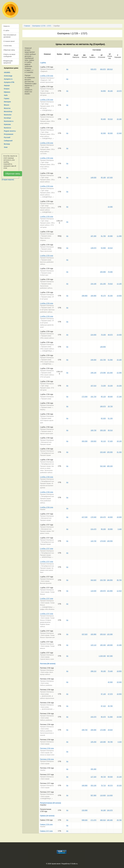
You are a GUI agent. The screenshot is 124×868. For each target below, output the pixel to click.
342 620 (93, 580)
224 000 (93, 335)
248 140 (93, 373)
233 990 (85, 810)
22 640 (119, 133)
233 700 (103, 580)
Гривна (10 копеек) (47, 816)
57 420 (110, 441)
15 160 (119, 360)
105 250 (93, 742)
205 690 (103, 272)
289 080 (93, 730)
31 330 (119, 452)
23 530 (119, 717)
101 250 (103, 284)
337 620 (85, 634)
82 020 (103, 418)
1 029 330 (102, 656)
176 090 (103, 373)
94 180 (103, 810)
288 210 (93, 671)
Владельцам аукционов (8, 62)
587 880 (93, 795)
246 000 (93, 360)
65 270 (103, 296)
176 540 (93, 517)
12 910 (119, 591)
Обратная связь (9, 50)
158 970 (103, 591)
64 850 (103, 91)
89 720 (103, 777)
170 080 (103, 730)
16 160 (119, 119)
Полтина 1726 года (47, 748)
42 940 (110, 682)
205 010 (103, 634)
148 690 (110, 645)
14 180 (119, 284)
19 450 (119, 335)
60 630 (110, 133)
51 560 (110, 360)
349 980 (85, 785)
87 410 (103, 706)
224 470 (93, 529)
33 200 (110, 386)
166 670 (103, 406)
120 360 (110, 634)
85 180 (103, 177)
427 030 (85, 517)
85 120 (103, 397)
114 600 (110, 795)
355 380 (93, 769)
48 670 (110, 335)
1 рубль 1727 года (47, 549)
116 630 (93, 591)
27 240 (119, 397)
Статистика (8, 46)
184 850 (110, 580)
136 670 (93, 248)
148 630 (93, 177)
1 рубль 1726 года (47, 477)
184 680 (93, 296)
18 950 (119, 694)
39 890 (110, 529)
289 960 (85, 296)
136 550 (110, 541)
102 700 (103, 360)
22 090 (119, 373)
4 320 (120, 742)
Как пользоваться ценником (10, 36)
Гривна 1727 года (46, 831)
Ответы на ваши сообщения (9, 55)
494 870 (103, 69)
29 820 (110, 730)
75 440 (110, 671)
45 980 (110, 236)
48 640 (110, 397)
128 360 (103, 742)
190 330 (103, 645)
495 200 (110, 466)
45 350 (110, 296)
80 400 (103, 119)
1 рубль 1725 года (47, 76)
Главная (27, 26)
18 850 (119, 671)
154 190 (93, 284)
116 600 (103, 795)
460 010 (103, 820)
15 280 (119, 645)
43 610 (110, 248)
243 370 (93, 717)
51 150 (110, 418)
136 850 (103, 347)
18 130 (119, 441)
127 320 (93, 777)
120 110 (93, 645)
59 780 (110, 742)
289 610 (110, 69)
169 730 (93, 430)
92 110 (103, 441)
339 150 (103, 430)
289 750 (85, 730)
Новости (6, 26)
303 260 (85, 441)
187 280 (93, 236)
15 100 (119, 777)
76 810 (110, 284)
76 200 (103, 335)
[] (8, 180)
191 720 (93, 397)
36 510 (110, 430)
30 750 (119, 580)
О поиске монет (9, 41)
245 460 (110, 820)
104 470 (103, 517)
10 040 (119, 682)
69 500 (110, 777)
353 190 (93, 785)
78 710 (103, 785)
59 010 (110, 119)
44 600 (110, 517)
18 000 (119, 517)
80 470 (103, 717)
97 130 (103, 694)
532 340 (103, 466)
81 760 (103, 236)
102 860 (110, 591)
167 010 (93, 386)
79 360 (110, 272)
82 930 (103, 133)
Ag (67, 69)
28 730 (110, 406)
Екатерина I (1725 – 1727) (42, 26)
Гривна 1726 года (46, 824)
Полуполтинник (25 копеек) (51, 803)
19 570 (119, 91)
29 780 (119, 820)
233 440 (103, 452)
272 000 (85, 397)
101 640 (110, 373)
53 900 (103, 248)
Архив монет (56, 864)
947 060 (110, 656)
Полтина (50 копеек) (48, 664)
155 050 (110, 452)
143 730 (93, 541)
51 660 (110, 717)
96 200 (103, 529)
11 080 (119, 236)
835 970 (93, 69)
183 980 (93, 634)
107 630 (110, 177)
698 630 (85, 820)
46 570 (110, 785)
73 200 (103, 386)
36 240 (110, 91)
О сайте (6, 30)
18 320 (119, 785)
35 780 (110, 706)
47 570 (110, 694)
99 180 (103, 671)
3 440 (120, 529)
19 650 (119, 296)
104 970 (110, 810)
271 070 (93, 820)
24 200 (119, 386)
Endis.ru (75, 864)
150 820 (93, 441)
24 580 (110, 207)
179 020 (103, 541)
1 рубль (43, 63)
